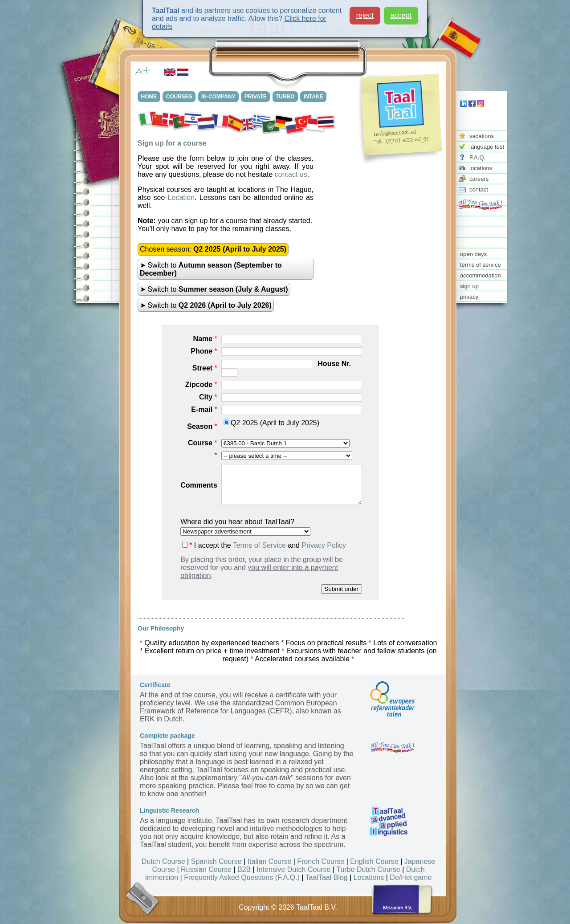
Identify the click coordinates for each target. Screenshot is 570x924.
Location (181, 197)
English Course (374, 861)
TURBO (287, 97)
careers (479, 179)
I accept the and (264, 545)
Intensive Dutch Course (293, 869)
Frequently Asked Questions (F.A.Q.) (242, 877)
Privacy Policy (324, 545)
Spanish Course (216, 861)
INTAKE (316, 97)
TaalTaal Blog (327, 877)
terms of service (480, 265)
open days (473, 254)
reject (365, 15)
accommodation (480, 275)
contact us (291, 174)
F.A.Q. (477, 157)
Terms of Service (259, 545)
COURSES (180, 97)
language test (487, 147)
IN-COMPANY (220, 97)
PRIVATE (257, 97)
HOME (150, 97)
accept (401, 15)
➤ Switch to (211, 269)
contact (479, 189)
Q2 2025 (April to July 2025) (271, 423)
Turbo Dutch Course (368, 869)
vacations (482, 136)
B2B (244, 869)
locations (481, 168)
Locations (369, 877)
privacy (469, 297)
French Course (321, 861)
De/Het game (411, 877)
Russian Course (206, 869)
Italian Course (270, 861)
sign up (469, 286)
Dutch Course (163, 861)
